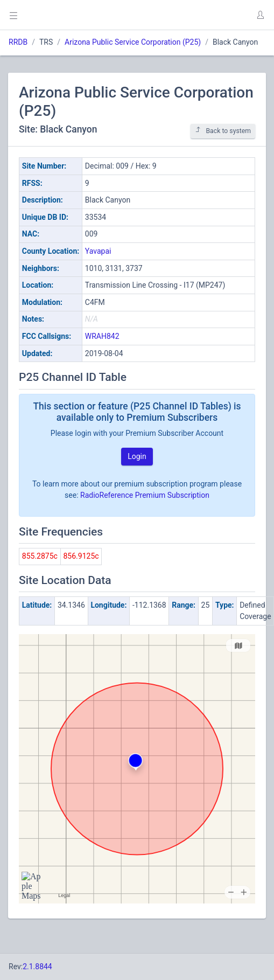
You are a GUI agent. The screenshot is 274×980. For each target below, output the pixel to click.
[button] (260, 15)
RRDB (18, 42)
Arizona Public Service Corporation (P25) (133, 42)
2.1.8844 (37, 967)
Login (137, 456)
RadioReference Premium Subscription (145, 495)
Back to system (223, 131)
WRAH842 (102, 336)
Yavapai (98, 251)
